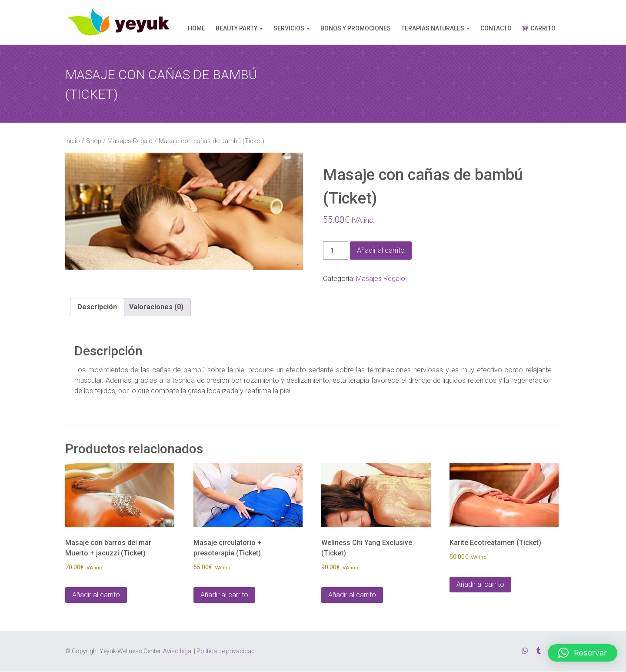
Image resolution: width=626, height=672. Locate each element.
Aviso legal (178, 649)
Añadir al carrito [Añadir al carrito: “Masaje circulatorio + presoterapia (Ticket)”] (224, 595)
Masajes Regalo (130, 141)
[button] (583, 653)
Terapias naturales (433, 28)
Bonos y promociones (356, 28)
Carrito (543, 28)
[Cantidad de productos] (336, 251)
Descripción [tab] (97, 307)
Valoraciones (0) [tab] (156, 307)
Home (196, 28)
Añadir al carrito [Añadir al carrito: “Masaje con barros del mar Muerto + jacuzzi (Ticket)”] (96, 595)
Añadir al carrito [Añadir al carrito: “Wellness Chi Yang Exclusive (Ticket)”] (352, 595)
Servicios (289, 28)
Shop (94, 141)
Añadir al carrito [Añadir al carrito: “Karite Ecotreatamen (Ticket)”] (480, 584)
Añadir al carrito (381, 250)
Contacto (496, 28)
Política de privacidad (226, 649)
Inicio (73, 141)
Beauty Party (236, 28)
